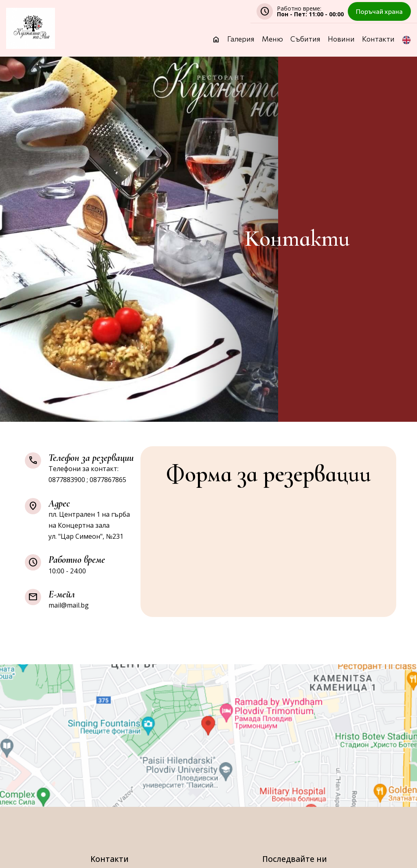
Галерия (241, 39)
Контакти (378, 39)
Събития (305, 39)
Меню (272, 39)
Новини (341, 39)
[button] (406, 46)
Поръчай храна (379, 11)
